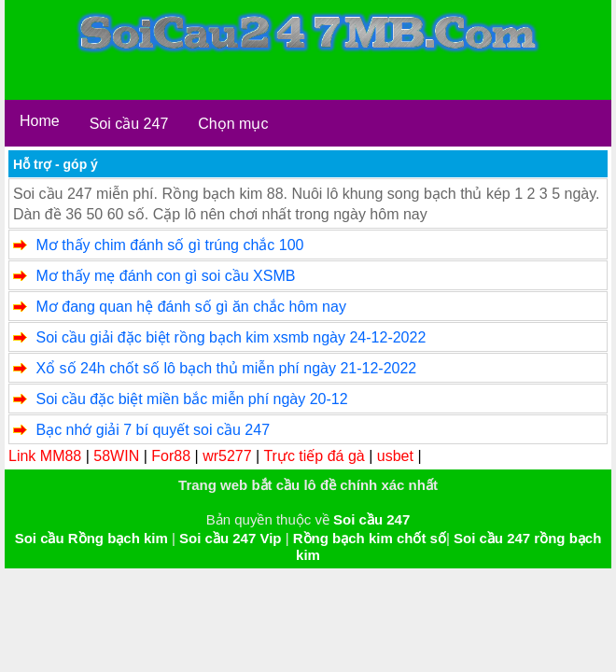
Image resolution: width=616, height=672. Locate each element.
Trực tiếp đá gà (314, 456)
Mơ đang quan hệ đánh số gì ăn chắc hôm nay (190, 307)
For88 (171, 456)
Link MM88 (45, 456)
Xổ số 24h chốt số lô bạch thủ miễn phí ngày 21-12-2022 (226, 368)
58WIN (116, 456)
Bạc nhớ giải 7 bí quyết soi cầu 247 (153, 430)
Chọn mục (233, 124)
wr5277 (227, 456)
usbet (395, 456)
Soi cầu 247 (129, 124)
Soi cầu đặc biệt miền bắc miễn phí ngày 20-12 (191, 399)
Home (40, 121)
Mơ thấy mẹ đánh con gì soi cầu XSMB (165, 276)
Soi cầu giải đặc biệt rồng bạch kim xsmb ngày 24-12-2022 (231, 337)
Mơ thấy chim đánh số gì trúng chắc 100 (169, 245)
